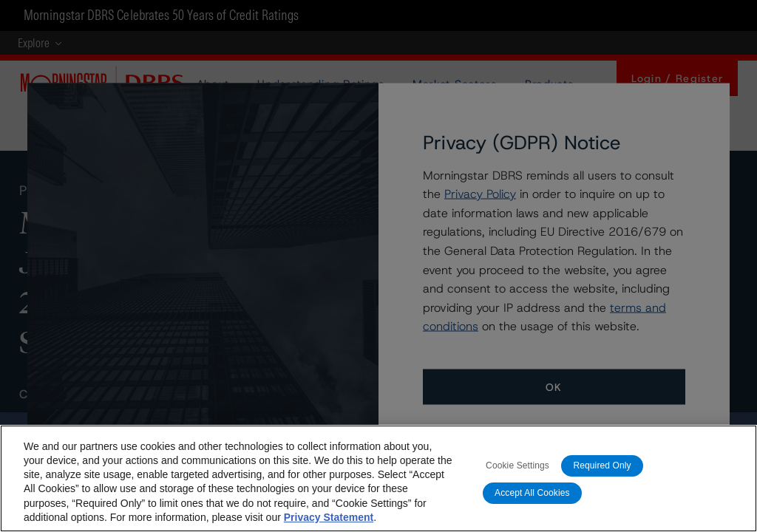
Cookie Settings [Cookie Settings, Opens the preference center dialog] (517, 469)
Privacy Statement (329, 520)
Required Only (602, 469)
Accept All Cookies (532, 497)
